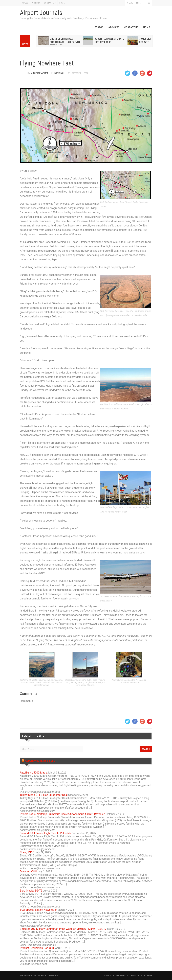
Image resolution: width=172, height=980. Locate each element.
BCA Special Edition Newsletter (38, 910)
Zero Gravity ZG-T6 (31, 891)
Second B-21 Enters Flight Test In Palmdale (45, 833)
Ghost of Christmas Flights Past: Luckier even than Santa (65, 42)
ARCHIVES (36, 3)
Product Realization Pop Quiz (37, 948)
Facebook (122, 3)
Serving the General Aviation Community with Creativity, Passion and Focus (64, 18)
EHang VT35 (27, 852)
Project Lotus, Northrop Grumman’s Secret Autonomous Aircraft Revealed (62, 814)
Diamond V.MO (28, 871)
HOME (62, 3)
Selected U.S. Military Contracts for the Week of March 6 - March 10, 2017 (63, 929)
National (60, 73)
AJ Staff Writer (40, 73)
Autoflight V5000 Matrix (34, 773)
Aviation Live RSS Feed (40, 761)
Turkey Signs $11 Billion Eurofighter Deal (44, 795)
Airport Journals (41, 13)
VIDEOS (25, 3)
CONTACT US (50, 3)
